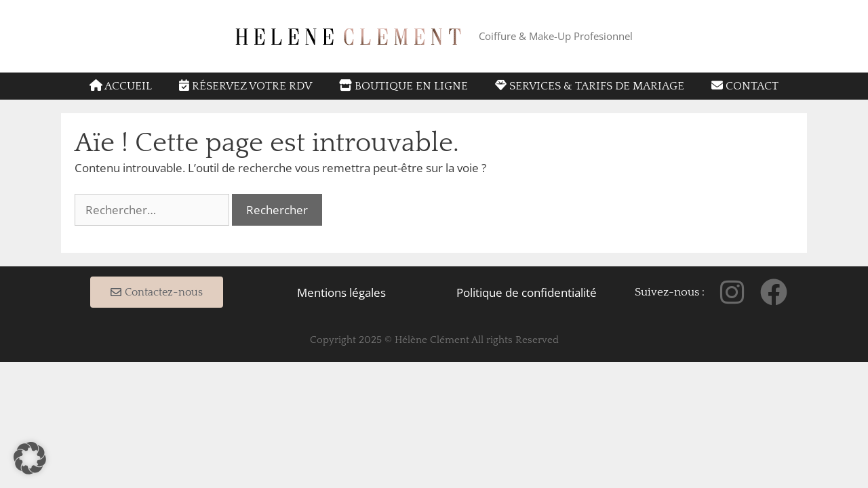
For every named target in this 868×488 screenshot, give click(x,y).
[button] (30, 458)
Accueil (121, 86)
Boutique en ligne (403, 86)
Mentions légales (341, 292)
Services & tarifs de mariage (590, 86)
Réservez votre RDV (245, 86)
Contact (745, 86)
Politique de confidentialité (527, 292)
